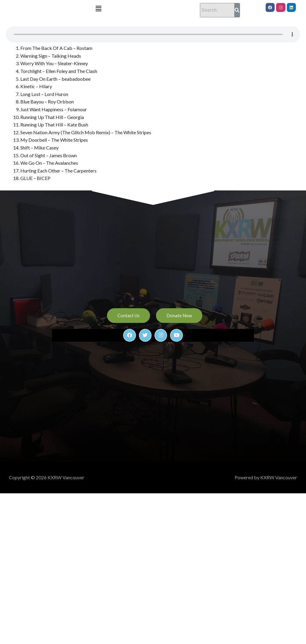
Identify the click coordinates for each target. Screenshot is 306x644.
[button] (98, 9)
